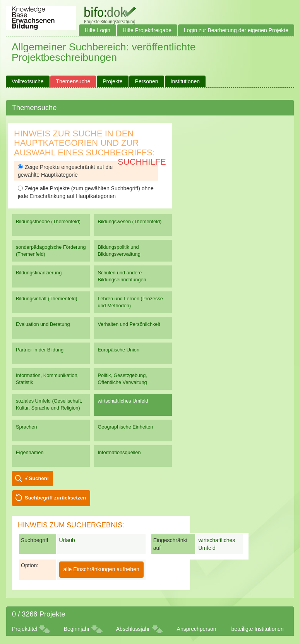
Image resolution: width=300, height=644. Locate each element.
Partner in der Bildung (40, 350)
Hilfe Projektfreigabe (147, 30)
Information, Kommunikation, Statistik (47, 379)
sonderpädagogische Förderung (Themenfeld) (51, 251)
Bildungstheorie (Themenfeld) (48, 221)
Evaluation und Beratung (43, 324)
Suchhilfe (142, 162)
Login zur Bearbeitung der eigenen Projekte (236, 30)
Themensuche (73, 81)
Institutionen (185, 81)
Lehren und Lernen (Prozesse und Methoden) (130, 302)
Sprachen (27, 427)
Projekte (112, 81)
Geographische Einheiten (125, 427)
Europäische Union (118, 350)
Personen (147, 81)
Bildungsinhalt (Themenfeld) (47, 299)
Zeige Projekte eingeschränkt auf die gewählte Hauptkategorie (65, 171)
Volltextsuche (28, 81)
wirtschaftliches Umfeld (123, 401)
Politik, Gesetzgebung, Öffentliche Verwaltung (122, 379)
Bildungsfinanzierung (39, 273)
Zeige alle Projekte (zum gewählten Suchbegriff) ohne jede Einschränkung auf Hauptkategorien (86, 192)
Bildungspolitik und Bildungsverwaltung (119, 251)
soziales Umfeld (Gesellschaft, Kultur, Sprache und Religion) (49, 404)
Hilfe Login (98, 30)
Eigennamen (30, 452)
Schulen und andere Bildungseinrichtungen (122, 276)
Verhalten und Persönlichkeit (129, 324)
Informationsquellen (119, 452)
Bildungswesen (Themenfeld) (129, 221)
